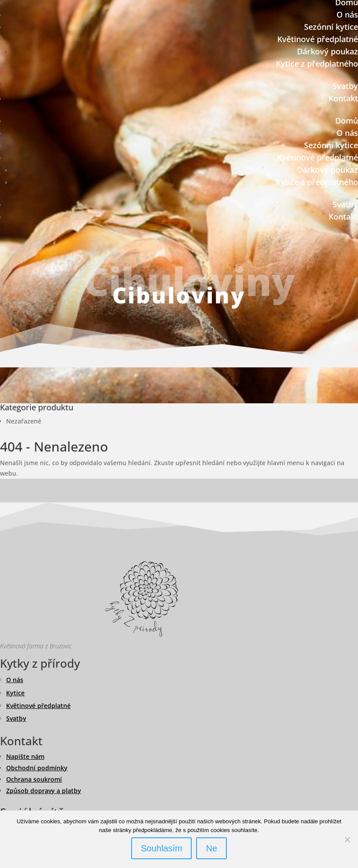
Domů (347, 121)
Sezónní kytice (331, 27)
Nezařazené (24, 421)
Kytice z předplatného (317, 64)
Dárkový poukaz (328, 51)
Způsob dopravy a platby (44, 791)
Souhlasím (162, 848)
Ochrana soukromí (34, 779)
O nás (347, 14)
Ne (211, 848)
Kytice (15, 693)
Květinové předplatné (318, 39)
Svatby (345, 86)
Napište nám (25, 756)
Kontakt (343, 98)
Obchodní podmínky (37, 768)
